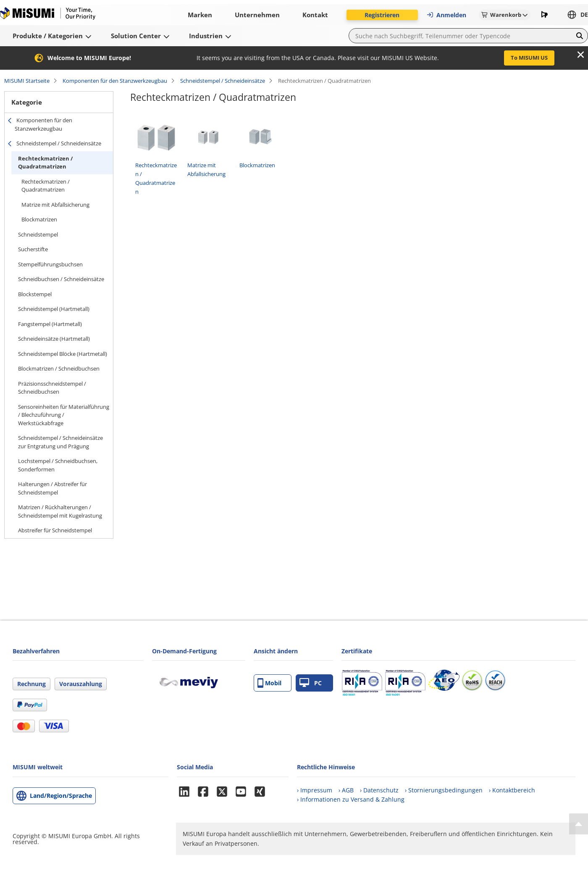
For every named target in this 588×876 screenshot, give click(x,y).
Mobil (269, 683)
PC (311, 683)
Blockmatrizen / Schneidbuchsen (59, 368)
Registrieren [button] (382, 15)
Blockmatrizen (39, 219)
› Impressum (315, 790)
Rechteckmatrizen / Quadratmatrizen (45, 163)
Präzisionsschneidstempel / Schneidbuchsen (52, 388)
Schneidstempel (38, 234)
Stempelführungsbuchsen (50, 264)
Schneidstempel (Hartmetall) (54, 309)
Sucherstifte (33, 249)
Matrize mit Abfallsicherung (55, 205)
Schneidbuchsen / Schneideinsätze (61, 279)
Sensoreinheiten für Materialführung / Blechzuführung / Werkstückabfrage (64, 415)
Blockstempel (35, 294)
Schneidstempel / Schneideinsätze (223, 81)
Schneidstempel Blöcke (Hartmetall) (63, 354)
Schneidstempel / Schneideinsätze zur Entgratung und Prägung (60, 442)
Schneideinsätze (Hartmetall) (54, 339)
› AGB (346, 790)
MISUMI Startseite (27, 81)
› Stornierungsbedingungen (444, 790)
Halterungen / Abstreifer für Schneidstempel (52, 488)
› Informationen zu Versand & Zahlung (351, 799)
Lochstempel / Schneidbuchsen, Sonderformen (58, 465)
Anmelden (446, 15)
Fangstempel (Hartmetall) (50, 324)
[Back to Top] (579, 824)
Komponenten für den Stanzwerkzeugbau (115, 81)
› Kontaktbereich (512, 790)
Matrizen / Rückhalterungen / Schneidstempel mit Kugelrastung (60, 511)
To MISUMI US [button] (529, 58)
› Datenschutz (379, 790)
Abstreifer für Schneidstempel (55, 530)
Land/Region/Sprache (61, 796)
